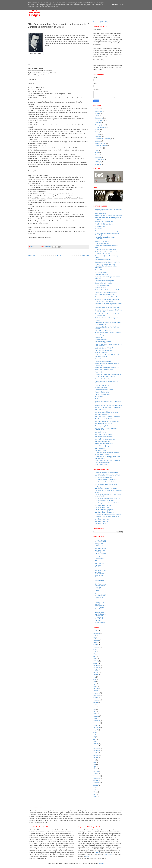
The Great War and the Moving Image (107, 412)
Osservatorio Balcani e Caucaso (105, 377)
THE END (98, 164)
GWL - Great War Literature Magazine (107, 318)
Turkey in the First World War (104, 444)
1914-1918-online (100, 213)
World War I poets (101, 524)
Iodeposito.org (100, 335)
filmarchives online (101, 288)
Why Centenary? (100, 580)
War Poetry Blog (100, 448)
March (95, 658)
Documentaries (100, 159)
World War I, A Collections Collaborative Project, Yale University (107, 454)
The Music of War (100, 432)
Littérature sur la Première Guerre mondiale (108, 514)
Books (97, 113)
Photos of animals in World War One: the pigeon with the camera (101, 596)
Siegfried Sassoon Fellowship (104, 394)
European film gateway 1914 (104, 283)
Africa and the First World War (104, 222)
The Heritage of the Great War (104, 424)
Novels (97, 130)
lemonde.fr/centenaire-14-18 (104, 353)
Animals (98, 134)
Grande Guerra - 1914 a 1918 (104, 301)
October (96, 631)
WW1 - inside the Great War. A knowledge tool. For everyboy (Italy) (108, 461)
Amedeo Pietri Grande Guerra (104, 224)
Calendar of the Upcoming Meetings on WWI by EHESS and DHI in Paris (101, 606)
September (97, 633)
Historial (98, 320)
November (97, 668)
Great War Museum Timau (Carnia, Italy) (107, 308)
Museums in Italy (100, 143)
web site (98, 853)
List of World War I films (102, 508)
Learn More (114, 5)
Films (97, 150)
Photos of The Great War (103, 379)
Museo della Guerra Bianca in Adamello (107, 367)
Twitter (87, 856)
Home (59, 256)
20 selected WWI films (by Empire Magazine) (109, 215)
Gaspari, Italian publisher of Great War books (109, 297)
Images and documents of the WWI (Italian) (108, 322)
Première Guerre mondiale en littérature (107, 517)
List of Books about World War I (105, 477)
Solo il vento (99, 397)
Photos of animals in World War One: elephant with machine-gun (101, 543)
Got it (122, 5)
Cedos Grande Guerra (102, 243)
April (95, 656)
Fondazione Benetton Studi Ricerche (106, 292)
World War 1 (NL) (100, 451)
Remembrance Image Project (104, 390)
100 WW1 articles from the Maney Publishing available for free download (101, 587)
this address (109, 855)
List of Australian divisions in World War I (107, 475)
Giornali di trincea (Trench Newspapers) (107, 299)
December (97, 665)
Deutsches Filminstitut (102, 275)
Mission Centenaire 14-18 (103, 361)
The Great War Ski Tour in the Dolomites (107, 421)
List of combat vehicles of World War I (107, 482)
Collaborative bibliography (103, 260)
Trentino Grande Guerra (102, 441)
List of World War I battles (103, 505)
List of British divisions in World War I (106, 480)
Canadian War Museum (102, 241)
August (96, 675)
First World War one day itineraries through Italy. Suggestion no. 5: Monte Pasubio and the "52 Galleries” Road (101, 617)
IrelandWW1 (99, 337)
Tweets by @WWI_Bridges (102, 22)
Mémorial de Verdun (101, 359)
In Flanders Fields (101, 325)
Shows (97, 155)
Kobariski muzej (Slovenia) (103, 342)
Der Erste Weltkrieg (101, 272)
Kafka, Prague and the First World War (101, 559)
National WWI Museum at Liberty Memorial (108, 374)
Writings (98, 141)
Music (97, 132)
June (95, 635)
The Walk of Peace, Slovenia (104, 434)
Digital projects (100, 125)
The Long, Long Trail (101, 426)
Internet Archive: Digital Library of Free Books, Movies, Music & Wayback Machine (108, 332)
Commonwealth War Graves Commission (108, 262)
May (95, 638)
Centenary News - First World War (105, 250)
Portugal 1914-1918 (101, 387)
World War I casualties (102, 519)
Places (97, 109)
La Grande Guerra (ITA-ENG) (104, 348)
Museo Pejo (99, 372)
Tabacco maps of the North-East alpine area (108, 405)
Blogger (101, 863)
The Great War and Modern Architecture (100, 565)
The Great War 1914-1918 (103, 410)
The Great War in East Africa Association (107, 417)
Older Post (85, 256)
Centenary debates (101, 146)
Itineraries (98, 123)
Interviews (98, 136)
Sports (97, 153)
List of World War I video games (105, 512)
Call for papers (100, 120)
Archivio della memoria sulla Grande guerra (108, 231)
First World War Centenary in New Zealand (108, 290)
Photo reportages (100, 127)
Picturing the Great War (102, 385)
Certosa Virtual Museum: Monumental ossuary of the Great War (107, 253)
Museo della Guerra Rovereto (104, 370)
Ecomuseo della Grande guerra (105, 281)
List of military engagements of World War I (108, 498)
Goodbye (98, 162)
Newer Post (32, 256)
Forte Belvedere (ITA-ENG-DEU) (105, 295)
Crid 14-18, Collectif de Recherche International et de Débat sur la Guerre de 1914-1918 (108, 266)
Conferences (48, 247)
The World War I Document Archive (106, 439)
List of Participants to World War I (105, 501)
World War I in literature (102, 521)
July (95, 649)
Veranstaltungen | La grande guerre (106, 446)
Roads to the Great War (102, 392)
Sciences (98, 157)
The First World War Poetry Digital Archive (108, 407)
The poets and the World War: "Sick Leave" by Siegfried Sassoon (101, 551)
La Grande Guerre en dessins (104, 350)
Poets (97, 116)
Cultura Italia (99, 270)
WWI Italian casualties (102, 465)
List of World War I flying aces (104, 510)
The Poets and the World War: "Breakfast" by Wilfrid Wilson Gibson (101, 574)
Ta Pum (97, 399)
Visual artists (99, 148)
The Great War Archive (102, 414)
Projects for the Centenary (103, 139)
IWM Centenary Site (101, 340)
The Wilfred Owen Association (104, 437)
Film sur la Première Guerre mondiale (106, 473)
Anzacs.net (99, 229)
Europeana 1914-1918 (102, 285)
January (96, 642)
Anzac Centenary (100, 226)
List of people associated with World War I (108, 503)
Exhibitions (98, 111)
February (96, 640)
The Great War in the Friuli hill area (106, 419)
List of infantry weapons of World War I (107, 488)
